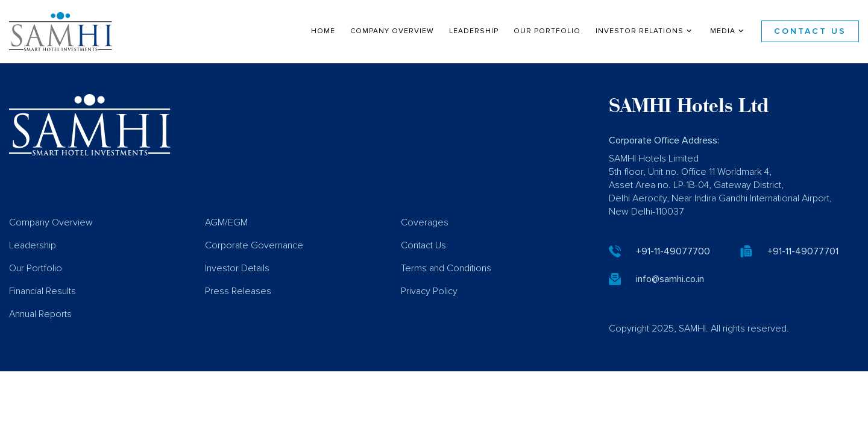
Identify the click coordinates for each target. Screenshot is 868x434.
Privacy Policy (429, 309)
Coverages (425, 240)
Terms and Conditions (446, 286)
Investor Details (237, 286)
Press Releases (238, 309)
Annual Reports (40, 332)
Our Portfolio (547, 31)
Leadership (474, 31)
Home (323, 31)
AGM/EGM (226, 240)
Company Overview (392, 31)
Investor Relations (645, 31)
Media (728, 31)
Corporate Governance (254, 263)
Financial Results (42, 309)
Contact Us (810, 31)
